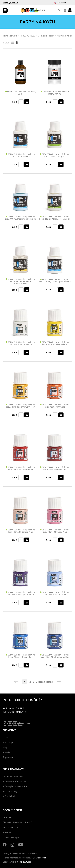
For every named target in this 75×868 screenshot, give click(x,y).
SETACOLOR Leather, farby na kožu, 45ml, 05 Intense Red (21, 468)
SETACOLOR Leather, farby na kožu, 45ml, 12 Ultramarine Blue (55, 656)
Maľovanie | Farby (46, 36)
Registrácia (8, 757)
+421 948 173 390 (13, 708)
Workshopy (8, 742)
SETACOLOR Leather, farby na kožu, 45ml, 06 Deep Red (55, 468)
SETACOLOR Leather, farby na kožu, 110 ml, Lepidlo (21, 155)
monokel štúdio (24, 862)
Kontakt (6, 752)
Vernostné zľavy (10, 791)
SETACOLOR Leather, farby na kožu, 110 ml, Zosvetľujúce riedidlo (55, 281)
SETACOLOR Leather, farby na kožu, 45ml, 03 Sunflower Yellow (20, 406)
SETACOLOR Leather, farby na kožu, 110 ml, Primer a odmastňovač (21, 281)
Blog (5, 747)
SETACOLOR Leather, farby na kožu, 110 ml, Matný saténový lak (55, 218)
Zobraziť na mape (11, 837)
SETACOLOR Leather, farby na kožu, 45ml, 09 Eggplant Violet (21, 593)
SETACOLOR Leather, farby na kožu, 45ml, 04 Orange (55, 406)
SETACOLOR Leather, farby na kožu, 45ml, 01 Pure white (21, 343)
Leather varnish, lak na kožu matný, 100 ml (55, 93)
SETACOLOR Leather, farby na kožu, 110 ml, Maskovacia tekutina (20, 218)
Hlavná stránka (10, 36)
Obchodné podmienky (13, 776)
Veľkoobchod (9, 796)
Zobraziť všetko (45, 682)
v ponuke (10, 3)
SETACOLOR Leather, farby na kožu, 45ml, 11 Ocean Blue (21, 656)
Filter (9, 43)
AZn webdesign (39, 858)
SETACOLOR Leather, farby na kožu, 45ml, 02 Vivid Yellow (55, 343)
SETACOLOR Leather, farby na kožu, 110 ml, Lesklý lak (55, 155)
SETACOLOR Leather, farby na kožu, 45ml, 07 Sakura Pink (21, 531)
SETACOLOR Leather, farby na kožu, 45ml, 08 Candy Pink (55, 531)
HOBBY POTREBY (27, 36)
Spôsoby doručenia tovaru (15, 781)
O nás (5, 738)
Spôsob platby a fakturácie (15, 786)
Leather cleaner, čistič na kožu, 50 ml (20, 93)
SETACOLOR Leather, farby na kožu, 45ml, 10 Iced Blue (55, 593)
